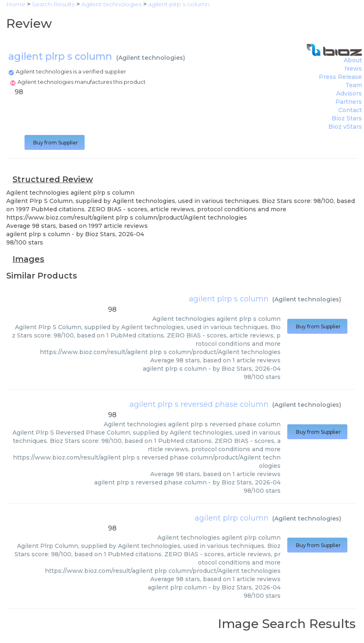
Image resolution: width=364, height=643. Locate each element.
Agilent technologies (151, 58)
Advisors (349, 93)
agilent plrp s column (229, 299)
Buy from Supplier (55, 143)
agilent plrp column (232, 518)
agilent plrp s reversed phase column (199, 404)
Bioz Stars (347, 118)
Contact (350, 110)
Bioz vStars (345, 127)
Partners (349, 102)
